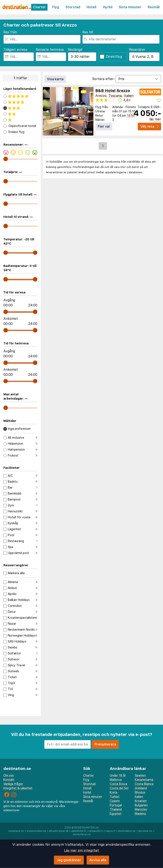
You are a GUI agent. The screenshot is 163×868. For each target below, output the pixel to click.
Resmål (154, 7)
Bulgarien (141, 805)
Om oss (9, 775)
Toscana (115, 96)
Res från (10, 32)
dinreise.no (145, 831)
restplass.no (16, 831)
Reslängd (75, 50)
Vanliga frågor (13, 784)
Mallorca (116, 780)
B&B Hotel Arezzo (113, 91)
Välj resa (149, 126)
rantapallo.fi (96, 831)
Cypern (115, 801)
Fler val (104, 126)
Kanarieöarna (144, 780)
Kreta (114, 792)
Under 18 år (118, 775)
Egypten (116, 814)
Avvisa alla (98, 860)
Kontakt (9, 780)
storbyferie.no (82, 834)
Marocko (141, 809)
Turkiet (115, 797)
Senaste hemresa (50, 50)
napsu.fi (110, 831)
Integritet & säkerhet (18, 788)
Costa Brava (118, 784)
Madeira (140, 814)
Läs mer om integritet (81, 850)
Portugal (116, 805)
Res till (88, 32)
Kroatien (141, 801)
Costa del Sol (119, 788)
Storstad (73, 7)
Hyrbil (108, 7)
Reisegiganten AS (86, 828)
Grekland (141, 788)
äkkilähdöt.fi (78, 831)
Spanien (140, 775)
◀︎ (47, 111)
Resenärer (137, 50)
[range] (6, 159)
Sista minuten (130, 7)
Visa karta (55, 79)
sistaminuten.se (36, 831)
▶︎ (89, 111)
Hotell (91, 7)
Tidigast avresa (15, 50)
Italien (129, 96)
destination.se (127, 831)
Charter (39, 7)
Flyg (56, 7)
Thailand (116, 809)
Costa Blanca (144, 784)
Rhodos (140, 792)
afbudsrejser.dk (59, 831)
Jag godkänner (69, 860)
